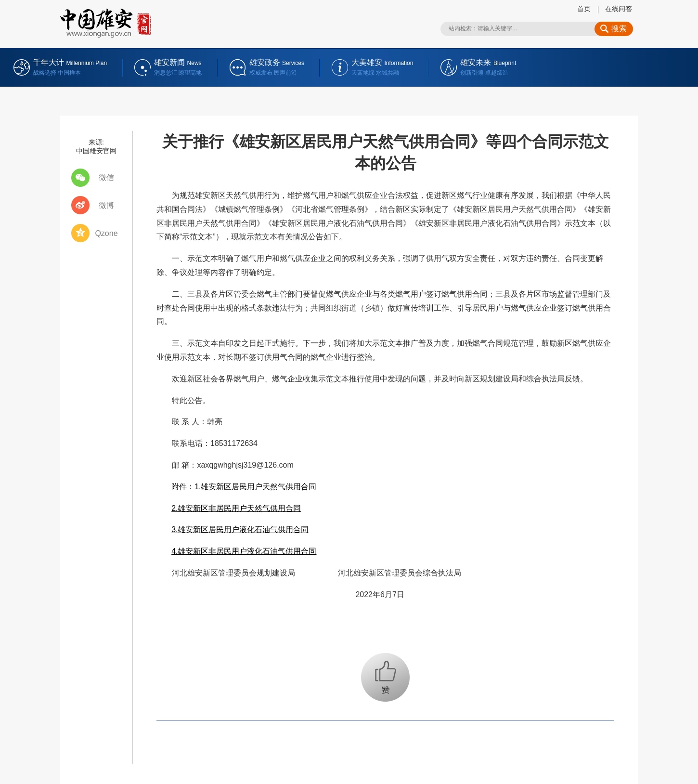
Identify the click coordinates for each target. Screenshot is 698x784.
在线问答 (619, 9)
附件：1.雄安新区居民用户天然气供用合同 (244, 487)
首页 (584, 9)
